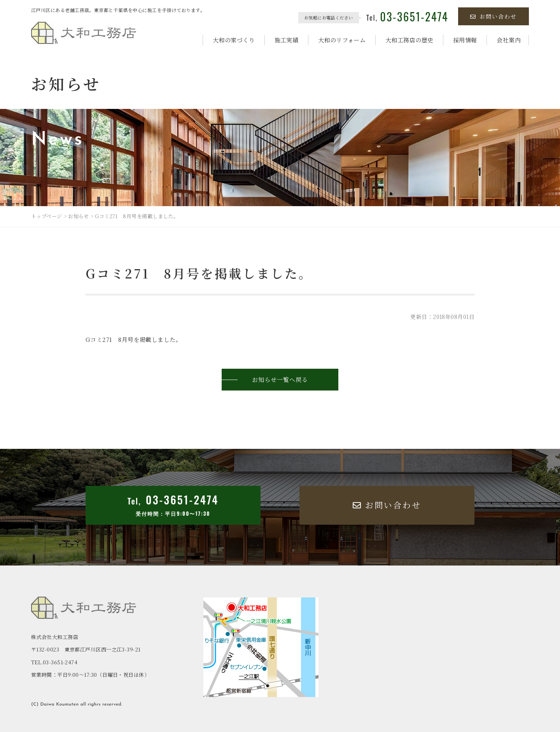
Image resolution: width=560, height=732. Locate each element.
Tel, (407, 18)
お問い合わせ (493, 16)
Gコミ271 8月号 (110, 339)
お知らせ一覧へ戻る (280, 379)
